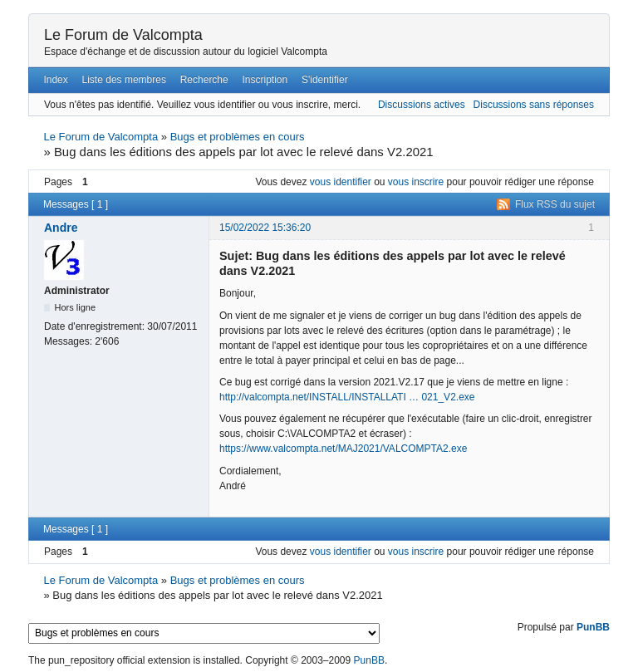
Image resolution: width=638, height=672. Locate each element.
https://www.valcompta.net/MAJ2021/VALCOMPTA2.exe (343, 449)
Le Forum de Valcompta (123, 35)
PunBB (593, 627)
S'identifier (325, 80)
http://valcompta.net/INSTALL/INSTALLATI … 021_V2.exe (347, 397)
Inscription (265, 80)
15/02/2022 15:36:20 (265, 228)
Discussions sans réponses (534, 105)
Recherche (204, 80)
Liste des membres (124, 80)
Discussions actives (422, 105)
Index (55, 80)
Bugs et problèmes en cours (238, 137)
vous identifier (341, 182)
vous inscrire (416, 182)
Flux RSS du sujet (555, 204)
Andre (61, 228)
